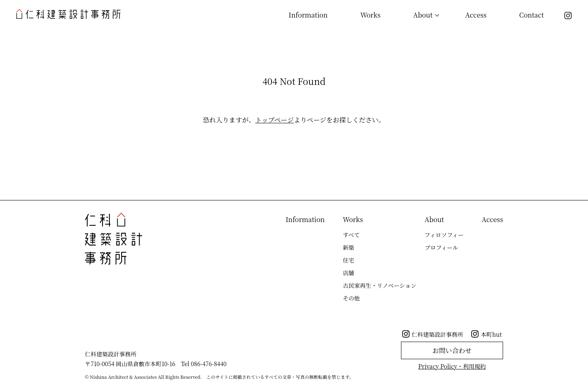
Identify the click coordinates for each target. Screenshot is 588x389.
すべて (351, 235)
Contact (532, 15)
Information (308, 15)
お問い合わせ (452, 350)
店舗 (348, 273)
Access (476, 15)
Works (370, 15)
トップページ (275, 120)
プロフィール (442, 247)
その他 (351, 298)
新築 (348, 247)
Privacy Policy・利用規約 (452, 366)
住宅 (348, 260)
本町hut (491, 334)
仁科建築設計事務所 (437, 334)
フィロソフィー (444, 235)
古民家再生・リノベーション (379, 285)
